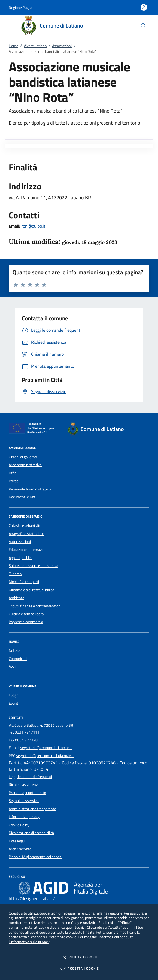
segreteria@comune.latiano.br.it (46, 748)
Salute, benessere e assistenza (34, 566)
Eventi (14, 703)
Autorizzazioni (20, 542)
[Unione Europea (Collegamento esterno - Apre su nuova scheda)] (33, 429)
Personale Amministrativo (30, 489)
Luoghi (14, 695)
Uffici (13, 473)
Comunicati (18, 659)
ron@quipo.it (33, 226)
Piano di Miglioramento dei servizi (35, 857)
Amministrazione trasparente (32, 809)
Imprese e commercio (26, 622)
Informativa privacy (24, 817)
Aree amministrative (25, 465)
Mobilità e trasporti (24, 582)
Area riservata (20, 849)
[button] (20, 7)
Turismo (15, 574)
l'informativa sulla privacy (29, 942)
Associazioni (62, 46)
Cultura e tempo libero (26, 614)
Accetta (79, 969)
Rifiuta (79, 957)
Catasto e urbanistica (26, 526)
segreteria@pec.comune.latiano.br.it (45, 756)
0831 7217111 (27, 732)
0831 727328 (26, 740)
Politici (14, 481)
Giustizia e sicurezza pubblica (31, 590)
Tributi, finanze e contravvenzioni (35, 606)
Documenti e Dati (22, 497)
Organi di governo (23, 457)
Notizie (14, 650)
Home (13, 46)
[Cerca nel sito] (143, 26)
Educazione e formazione (29, 550)
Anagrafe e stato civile (26, 534)
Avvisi (13, 667)
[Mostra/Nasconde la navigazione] (11, 25)
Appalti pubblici (20, 558)
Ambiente (16, 598)
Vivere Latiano (35, 46)
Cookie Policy (19, 825)
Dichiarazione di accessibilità (31, 833)
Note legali (17, 841)
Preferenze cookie (62, 937)
